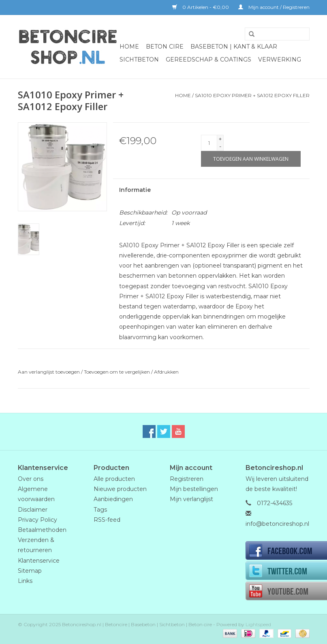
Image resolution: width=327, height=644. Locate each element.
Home (129, 47)
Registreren (187, 479)
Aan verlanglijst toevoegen (49, 372)
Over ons (31, 479)
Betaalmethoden (42, 530)
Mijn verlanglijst (191, 499)
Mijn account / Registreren (274, 7)
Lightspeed (258, 624)
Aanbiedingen (113, 499)
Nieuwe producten (120, 489)
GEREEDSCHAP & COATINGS (208, 60)
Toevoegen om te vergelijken (118, 372)
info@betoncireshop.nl (277, 524)
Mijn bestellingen (194, 489)
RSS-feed (107, 520)
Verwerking (280, 60)
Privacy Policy (37, 520)
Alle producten (114, 479)
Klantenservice (39, 561)
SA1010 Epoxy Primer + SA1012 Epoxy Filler (252, 95)
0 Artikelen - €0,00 (201, 7)
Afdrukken (166, 372)
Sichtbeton (139, 60)
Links (25, 581)
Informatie (135, 190)
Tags (100, 510)
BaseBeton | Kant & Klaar (234, 47)
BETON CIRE (165, 47)
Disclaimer (33, 510)
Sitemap (30, 571)
